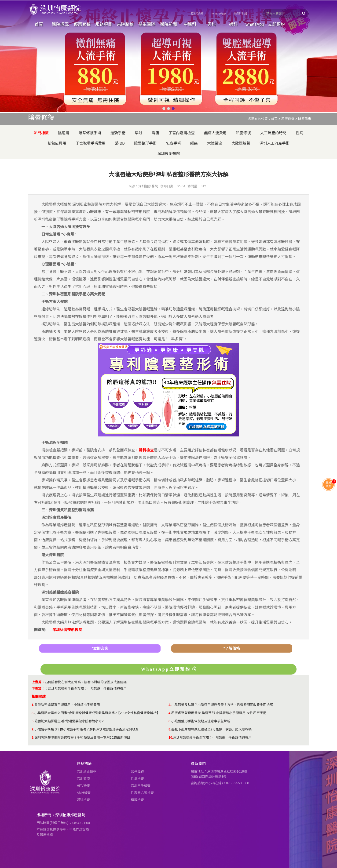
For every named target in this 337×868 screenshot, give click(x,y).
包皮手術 (173, 143)
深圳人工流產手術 (275, 143)
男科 (212, 24)
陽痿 (155, 133)
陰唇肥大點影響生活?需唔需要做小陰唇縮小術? (69, 721)
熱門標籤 (41, 133)
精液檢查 (137, 800)
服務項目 (104, 24)
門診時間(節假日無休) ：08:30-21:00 (63, 823)
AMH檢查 (84, 793)
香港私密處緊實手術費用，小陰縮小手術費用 (67, 705)
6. (170, 721)
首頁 (39, 24)
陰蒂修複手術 (90, 133)
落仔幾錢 (137, 772)
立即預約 (197, 13)
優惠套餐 (82, 24)
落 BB (120, 143)
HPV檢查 (83, 786)
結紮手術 (118, 133)
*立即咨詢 (100, 648)
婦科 (233, 24)
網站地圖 (240, 13)
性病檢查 (137, 779)
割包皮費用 (57, 143)
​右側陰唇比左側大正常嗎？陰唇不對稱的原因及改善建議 (86, 682)
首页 (274, 119)
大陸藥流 (215, 143)
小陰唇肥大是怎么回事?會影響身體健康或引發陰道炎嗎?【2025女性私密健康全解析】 (97, 713)
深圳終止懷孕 (87, 772)
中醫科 (190, 24)
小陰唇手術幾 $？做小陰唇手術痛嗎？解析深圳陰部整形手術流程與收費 (87, 729)
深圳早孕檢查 (141, 786)
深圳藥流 (83, 779)
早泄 (139, 133)
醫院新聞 (168, 24)
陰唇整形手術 (145, 143)
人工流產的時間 (273, 133)
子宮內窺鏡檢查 (182, 133)
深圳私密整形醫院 (67, 630)
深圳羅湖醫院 (168, 154)
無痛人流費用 (215, 133)
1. (33, 705)
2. (170, 705)
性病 (300, 133)
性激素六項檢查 (142, 793)
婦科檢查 (83, 800)
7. (33, 729)
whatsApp (219, 13)
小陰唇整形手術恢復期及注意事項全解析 (201, 721)
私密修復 (288, 119)
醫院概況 (60, 24)
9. (33, 737)
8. (170, 729)
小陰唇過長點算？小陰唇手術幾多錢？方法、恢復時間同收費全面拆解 (222, 705)
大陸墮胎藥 (241, 143)
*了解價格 (232, 648)
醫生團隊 (147, 24)
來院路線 (125, 24)
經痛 (194, 143)
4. (170, 713)
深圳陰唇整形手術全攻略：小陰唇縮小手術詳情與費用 (87, 689)
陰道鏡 (64, 133)
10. (171, 737)
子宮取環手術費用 (91, 143)
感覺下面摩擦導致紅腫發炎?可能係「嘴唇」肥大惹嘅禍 (212, 729)
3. (33, 713)
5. (33, 721)
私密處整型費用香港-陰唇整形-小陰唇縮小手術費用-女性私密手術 (219, 713)
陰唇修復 (305, 119)
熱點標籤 (84, 764)
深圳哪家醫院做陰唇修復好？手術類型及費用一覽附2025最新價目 (82, 737)
